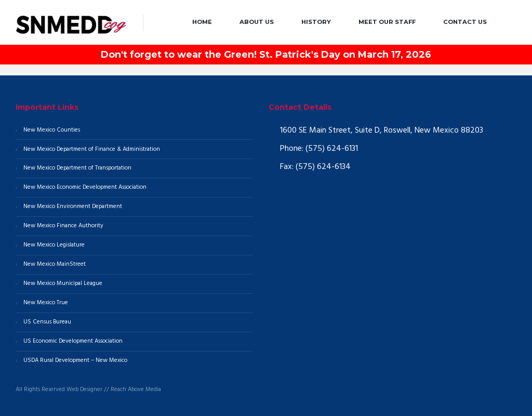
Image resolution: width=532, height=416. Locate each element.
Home (202, 22)
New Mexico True (46, 303)
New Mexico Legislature (54, 245)
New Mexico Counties (52, 130)
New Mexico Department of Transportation (77, 168)
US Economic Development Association (73, 341)
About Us (257, 22)
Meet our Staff (387, 22)
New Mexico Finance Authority (63, 226)
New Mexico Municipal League (63, 283)
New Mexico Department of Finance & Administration (92, 149)
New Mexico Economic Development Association (85, 187)
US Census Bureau (47, 322)
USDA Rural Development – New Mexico (75, 360)
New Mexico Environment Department (73, 206)
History (316, 22)
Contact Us (465, 22)
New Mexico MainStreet (55, 264)
